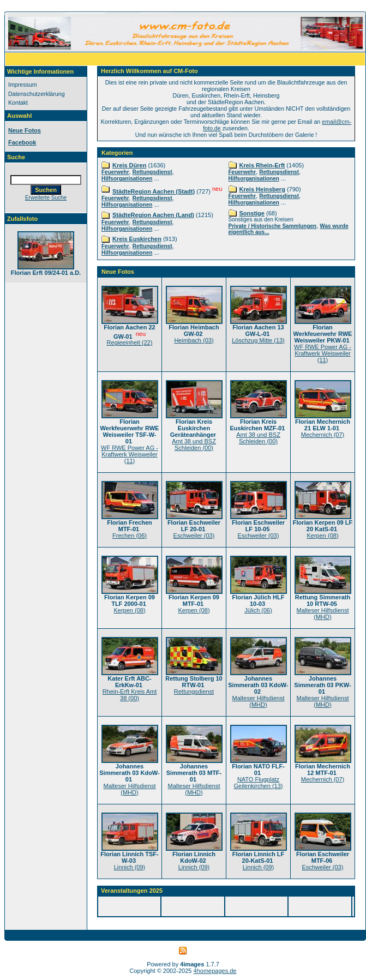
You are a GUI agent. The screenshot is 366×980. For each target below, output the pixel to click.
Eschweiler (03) (194, 536)
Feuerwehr (115, 172)
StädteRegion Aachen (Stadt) (154, 191)
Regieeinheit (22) (130, 342)
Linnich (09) (130, 867)
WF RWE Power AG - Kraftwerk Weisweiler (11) (323, 353)
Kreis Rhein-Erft (262, 165)
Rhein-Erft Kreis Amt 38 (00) (130, 695)
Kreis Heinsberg (262, 189)
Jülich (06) (258, 610)
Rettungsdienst (152, 172)
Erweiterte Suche (46, 198)
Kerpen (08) (322, 536)
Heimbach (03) (194, 340)
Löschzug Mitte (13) (258, 340)
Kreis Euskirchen (137, 239)
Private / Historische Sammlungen (273, 226)
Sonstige (252, 213)
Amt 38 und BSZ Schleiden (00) (194, 444)
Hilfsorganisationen (127, 179)
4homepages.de (215, 971)
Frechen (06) (130, 536)
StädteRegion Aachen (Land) (153, 215)
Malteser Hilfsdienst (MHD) (323, 614)
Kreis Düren (129, 165)
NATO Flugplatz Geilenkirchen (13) (259, 783)
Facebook (22, 142)
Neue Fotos (25, 130)
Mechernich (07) (323, 435)
